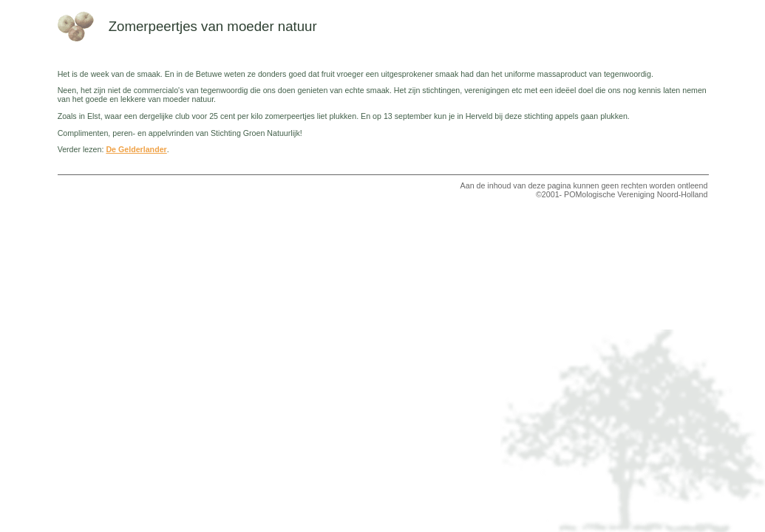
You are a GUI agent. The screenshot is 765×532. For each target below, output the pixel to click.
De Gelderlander (136, 149)
